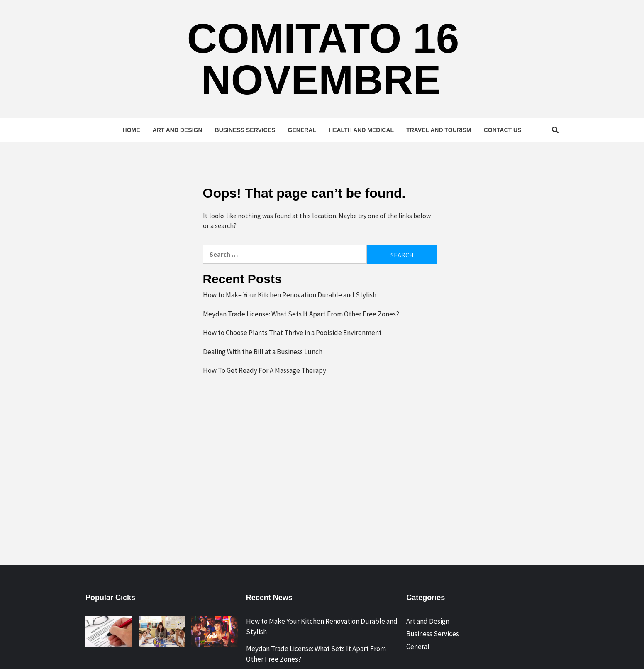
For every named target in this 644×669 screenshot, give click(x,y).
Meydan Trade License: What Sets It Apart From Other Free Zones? (301, 314)
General (302, 130)
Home (132, 130)
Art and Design (178, 130)
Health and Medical (361, 130)
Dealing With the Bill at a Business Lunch (263, 352)
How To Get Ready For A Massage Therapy (265, 370)
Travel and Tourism (439, 130)
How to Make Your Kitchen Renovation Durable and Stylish (290, 295)
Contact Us (503, 130)
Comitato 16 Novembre (323, 59)
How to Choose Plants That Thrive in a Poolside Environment (292, 333)
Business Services (245, 130)
